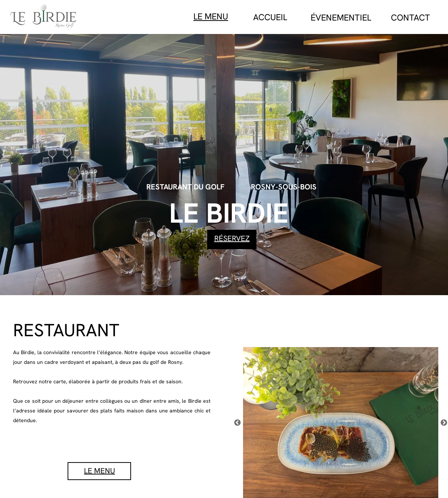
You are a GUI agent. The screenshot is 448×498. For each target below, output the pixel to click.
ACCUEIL (270, 17)
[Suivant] (444, 423)
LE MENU (211, 16)
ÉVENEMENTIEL (341, 18)
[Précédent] (237, 423)
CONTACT (410, 18)
